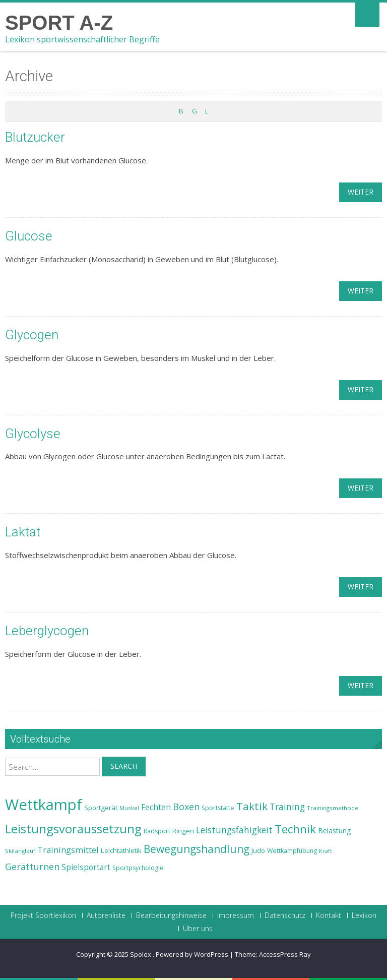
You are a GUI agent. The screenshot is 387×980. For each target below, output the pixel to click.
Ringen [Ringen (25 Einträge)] (183, 831)
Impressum (236, 915)
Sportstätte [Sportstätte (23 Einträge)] (218, 808)
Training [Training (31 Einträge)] (287, 807)
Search (124, 766)
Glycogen (32, 335)
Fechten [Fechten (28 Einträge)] (156, 807)
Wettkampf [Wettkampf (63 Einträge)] (44, 805)
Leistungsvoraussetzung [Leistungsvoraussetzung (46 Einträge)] (73, 829)
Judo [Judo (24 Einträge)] (258, 850)
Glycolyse (33, 434)
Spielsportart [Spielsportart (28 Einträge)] (86, 867)
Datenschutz (285, 915)
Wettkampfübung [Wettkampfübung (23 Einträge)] (292, 851)
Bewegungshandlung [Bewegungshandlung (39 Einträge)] (197, 849)
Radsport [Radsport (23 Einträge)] (157, 831)
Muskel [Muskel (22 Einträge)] (129, 808)
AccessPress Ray (285, 954)
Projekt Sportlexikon (43, 915)
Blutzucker (35, 137)
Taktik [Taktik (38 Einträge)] (252, 806)
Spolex (141, 954)
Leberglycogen (47, 631)
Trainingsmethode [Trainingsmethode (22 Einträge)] (333, 808)
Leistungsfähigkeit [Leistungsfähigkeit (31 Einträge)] (234, 830)
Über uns (198, 929)
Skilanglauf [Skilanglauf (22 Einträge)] (20, 851)
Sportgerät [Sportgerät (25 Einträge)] (101, 808)
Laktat (23, 532)
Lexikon (364, 915)
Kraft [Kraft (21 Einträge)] (326, 851)
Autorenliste (106, 915)
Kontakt (329, 915)
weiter (361, 192)
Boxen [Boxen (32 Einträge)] (186, 807)
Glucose (29, 236)
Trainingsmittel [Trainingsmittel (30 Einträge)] (68, 850)
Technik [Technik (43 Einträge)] (295, 829)
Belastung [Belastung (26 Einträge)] (335, 831)
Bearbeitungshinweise (171, 915)
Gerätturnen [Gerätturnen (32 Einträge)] (32, 867)
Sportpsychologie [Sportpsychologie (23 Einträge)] (138, 868)
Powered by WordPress (192, 954)
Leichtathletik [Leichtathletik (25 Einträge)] (121, 850)
